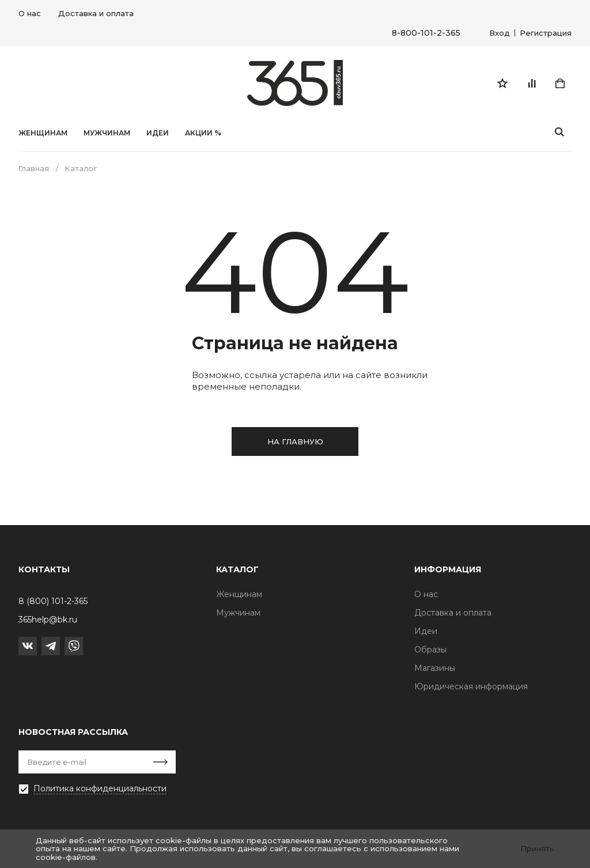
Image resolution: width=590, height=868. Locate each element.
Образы (430, 650)
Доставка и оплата (96, 13)
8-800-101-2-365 (426, 33)
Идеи (426, 631)
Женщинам (43, 133)
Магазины (435, 668)
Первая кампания (56, 806)
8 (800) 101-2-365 (53, 601)
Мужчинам (107, 133)
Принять (537, 848)
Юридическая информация (471, 686)
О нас (30, 13)
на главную (295, 441)
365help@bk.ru (48, 620)
